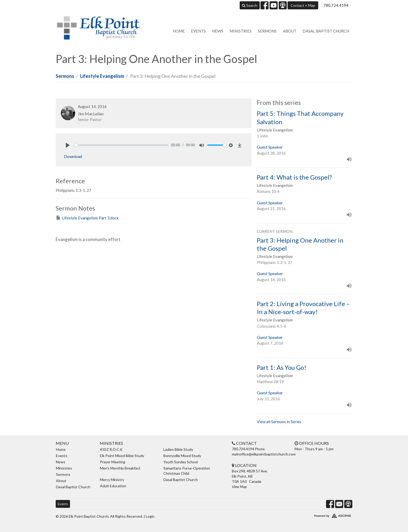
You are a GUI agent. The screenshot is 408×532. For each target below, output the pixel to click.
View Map (239, 487)
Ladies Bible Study (178, 449)
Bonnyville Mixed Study (182, 456)
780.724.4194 (336, 5)
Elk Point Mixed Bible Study (122, 456)
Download (73, 156)
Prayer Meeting (113, 462)
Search (250, 5)
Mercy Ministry (112, 480)
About (290, 31)
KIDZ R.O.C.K (111, 449)
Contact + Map (303, 5)
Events (198, 31)
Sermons (267, 31)
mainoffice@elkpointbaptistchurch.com (264, 454)
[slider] (121, 145)
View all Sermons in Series (279, 422)
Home (179, 31)
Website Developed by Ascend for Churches (317, 515)
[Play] (68, 145)
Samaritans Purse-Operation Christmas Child (187, 471)
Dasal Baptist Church (326, 31)
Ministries (241, 31)
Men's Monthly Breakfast (120, 468)
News (218, 31)
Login (150, 516)
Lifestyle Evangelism (102, 76)
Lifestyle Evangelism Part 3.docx (87, 218)
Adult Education (113, 486)
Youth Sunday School (181, 462)
